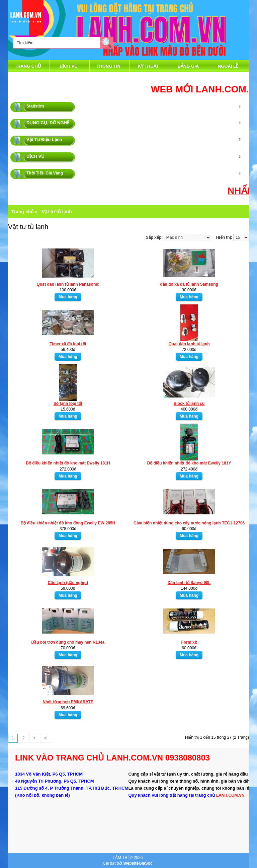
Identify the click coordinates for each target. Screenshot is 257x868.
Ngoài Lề (228, 66)
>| (46, 738)
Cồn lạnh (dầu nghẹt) (68, 583)
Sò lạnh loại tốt (68, 404)
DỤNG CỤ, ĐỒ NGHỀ (48, 123)
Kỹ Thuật (148, 66)
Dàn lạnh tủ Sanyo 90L (189, 583)
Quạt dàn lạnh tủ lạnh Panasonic (68, 284)
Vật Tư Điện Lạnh (44, 139)
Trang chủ (28, 66)
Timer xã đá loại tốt (68, 344)
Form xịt (189, 642)
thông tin (108, 66)
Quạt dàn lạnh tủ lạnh (189, 344)
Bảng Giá (188, 66)
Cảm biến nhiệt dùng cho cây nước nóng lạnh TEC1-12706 (189, 523)
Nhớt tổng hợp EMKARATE (68, 702)
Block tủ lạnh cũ (189, 404)
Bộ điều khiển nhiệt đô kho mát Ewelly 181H (68, 463)
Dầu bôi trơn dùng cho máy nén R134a (68, 642)
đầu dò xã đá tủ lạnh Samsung (189, 284)
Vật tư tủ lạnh (57, 212)
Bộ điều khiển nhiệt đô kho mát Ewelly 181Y (189, 463)
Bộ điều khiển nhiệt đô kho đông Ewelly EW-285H (68, 523)
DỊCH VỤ (69, 66)
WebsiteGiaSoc (138, 863)
